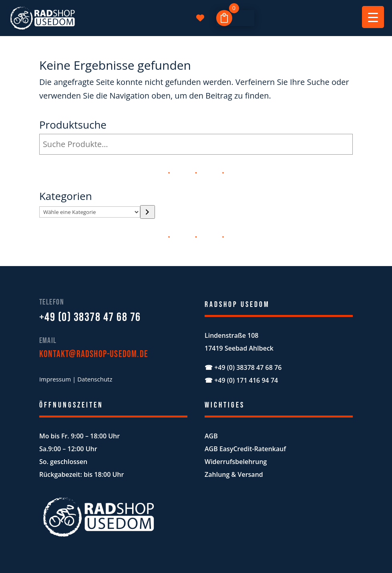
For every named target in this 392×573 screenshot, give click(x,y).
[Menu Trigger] (373, 17)
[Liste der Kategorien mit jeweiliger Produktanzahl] (90, 212)
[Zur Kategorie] (148, 212)
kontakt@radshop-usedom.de (94, 354)
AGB (211, 436)
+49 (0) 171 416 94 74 (246, 380)
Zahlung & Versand (234, 474)
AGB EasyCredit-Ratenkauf (245, 449)
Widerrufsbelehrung (236, 462)
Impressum (55, 379)
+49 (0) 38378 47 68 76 (90, 317)
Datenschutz (95, 379)
